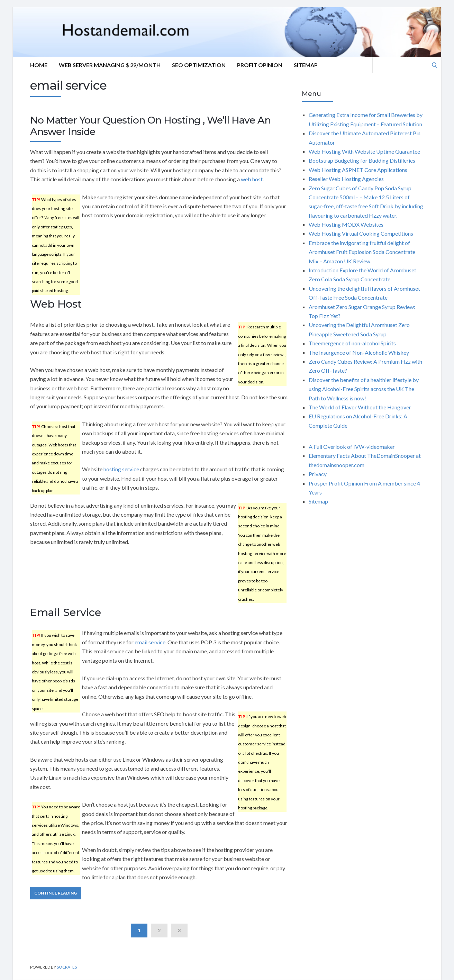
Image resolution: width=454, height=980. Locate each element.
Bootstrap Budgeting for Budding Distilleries (362, 160)
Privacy (318, 474)
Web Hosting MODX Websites (346, 224)
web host (252, 179)
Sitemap (306, 65)
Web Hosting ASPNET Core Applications (358, 170)
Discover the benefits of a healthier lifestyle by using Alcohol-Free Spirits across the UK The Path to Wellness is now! (364, 389)
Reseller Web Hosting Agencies (346, 179)
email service (150, 642)
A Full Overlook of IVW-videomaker (352, 447)
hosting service (121, 469)
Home (39, 65)
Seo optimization (199, 65)
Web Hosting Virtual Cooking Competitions (361, 233)
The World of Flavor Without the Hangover (360, 407)
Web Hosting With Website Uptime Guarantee (364, 151)
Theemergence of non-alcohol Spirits (352, 343)
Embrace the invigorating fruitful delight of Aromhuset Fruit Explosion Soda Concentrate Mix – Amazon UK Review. (362, 252)
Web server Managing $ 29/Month (110, 65)
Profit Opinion (260, 65)
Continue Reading (56, 893)
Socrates (67, 967)
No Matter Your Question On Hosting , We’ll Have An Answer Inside (150, 126)
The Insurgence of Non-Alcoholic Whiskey (359, 352)
